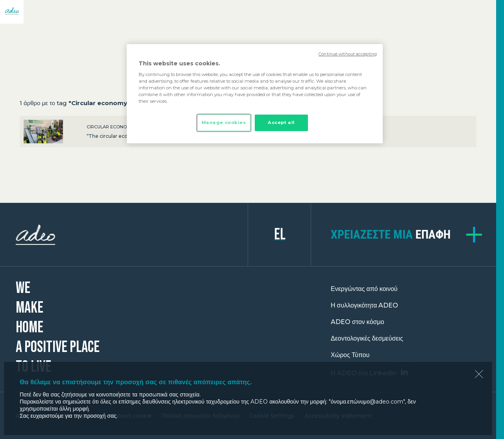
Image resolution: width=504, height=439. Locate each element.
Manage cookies (224, 122)
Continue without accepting (348, 54)
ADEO (132, 235)
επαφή (391, 234)
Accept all (281, 122)
